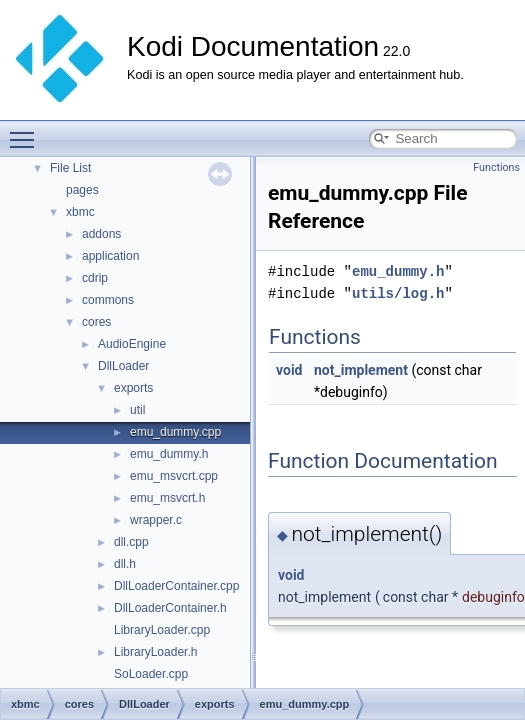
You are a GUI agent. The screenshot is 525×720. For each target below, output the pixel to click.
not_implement (361, 370)
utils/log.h (398, 293)
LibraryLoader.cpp (162, 630)
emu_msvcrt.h (167, 498)
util (137, 410)
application (110, 256)
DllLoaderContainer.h (170, 608)
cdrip (95, 278)
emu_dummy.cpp (175, 432)
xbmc (80, 212)
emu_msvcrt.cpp (174, 476)
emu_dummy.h (169, 454)
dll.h (125, 564)
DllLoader (123, 366)
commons (108, 300)
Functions (496, 167)
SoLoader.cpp (151, 674)
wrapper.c (156, 520)
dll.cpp (131, 542)
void (289, 370)
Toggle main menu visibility (27, 131)
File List (70, 168)
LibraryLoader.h (155, 652)
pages (82, 190)
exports (133, 388)
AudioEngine (132, 344)
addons (101, 234)
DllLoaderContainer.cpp (176, 586)
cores (96, 322)
